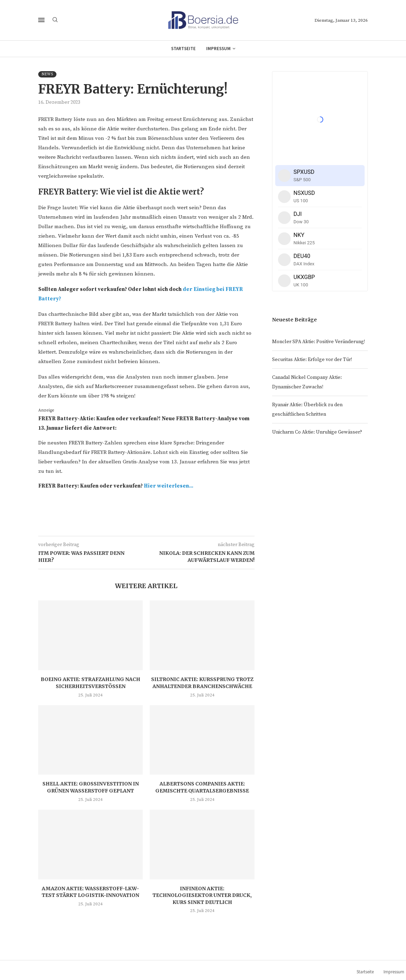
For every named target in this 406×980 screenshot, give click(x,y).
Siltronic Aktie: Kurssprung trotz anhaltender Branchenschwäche (202, 683)
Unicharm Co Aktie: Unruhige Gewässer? (317, 432)
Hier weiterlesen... (168, 486)
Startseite (183, 49)
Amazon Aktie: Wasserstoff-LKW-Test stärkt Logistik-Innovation (90, 892)
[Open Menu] (41, 20)
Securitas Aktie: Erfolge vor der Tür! (312, 360)
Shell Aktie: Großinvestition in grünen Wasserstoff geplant (91, 787)
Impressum (218, 49)
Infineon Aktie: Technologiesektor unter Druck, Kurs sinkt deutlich (202, 895)
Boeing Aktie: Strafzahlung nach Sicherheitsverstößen (90, 683)
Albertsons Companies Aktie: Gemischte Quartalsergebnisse (202, 787)
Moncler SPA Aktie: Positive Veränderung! (319, 342)
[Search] (55, 20)
